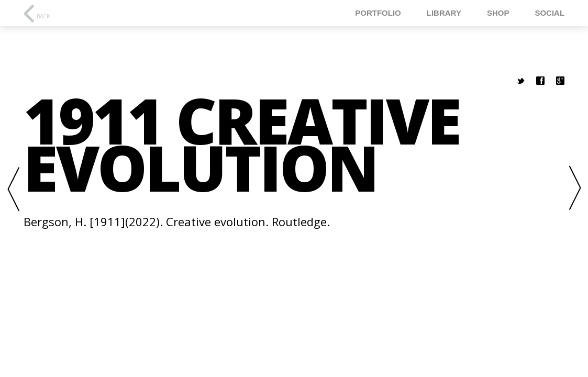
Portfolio (378, 13)
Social (550, 13)
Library (444, 13)
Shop (498, 13)
